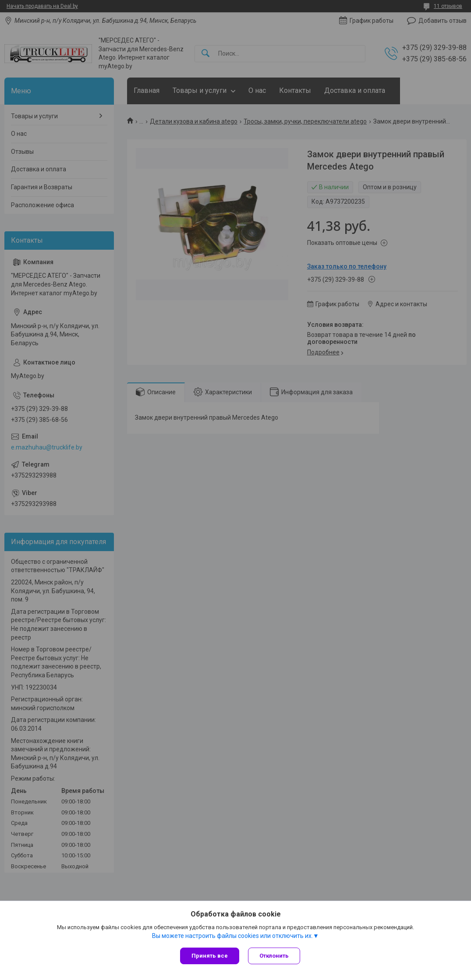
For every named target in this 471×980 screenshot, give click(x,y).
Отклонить (274, 956)
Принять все (210, 956)
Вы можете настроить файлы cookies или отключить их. (232, 936)
